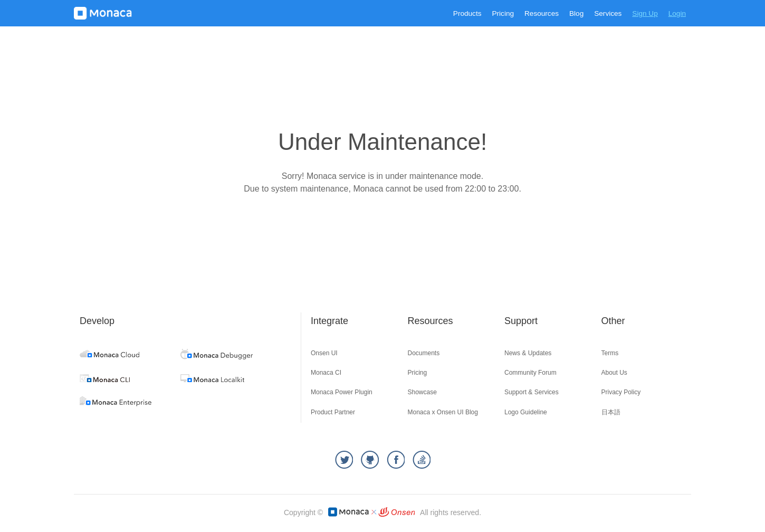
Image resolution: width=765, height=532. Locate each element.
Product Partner (333, 412)
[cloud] (109, 354)
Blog (576, 13)
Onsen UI (324, 353)
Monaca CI (326, 373)
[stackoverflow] (422, 460)
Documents (424, 353)
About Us (614, 373)
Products (467, 13)
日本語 (611, 412)
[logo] (103, 13)
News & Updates (528, 353)
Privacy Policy (621, 392)
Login (677, 13)
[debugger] (217, 357)
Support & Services (532, 392)
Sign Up (645, 13)
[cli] (105, 379)
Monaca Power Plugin (342, 392)
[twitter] (344, 460)
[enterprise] (116, 403)
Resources (542, 13)
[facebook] (396, 460)
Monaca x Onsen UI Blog (443, 412)
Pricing (503, 13)
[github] (370, 460)
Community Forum (530, 373)
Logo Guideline (526, 412)
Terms (610, 353)
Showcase (422, 392)
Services (608, 13)
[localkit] (212, 379)
